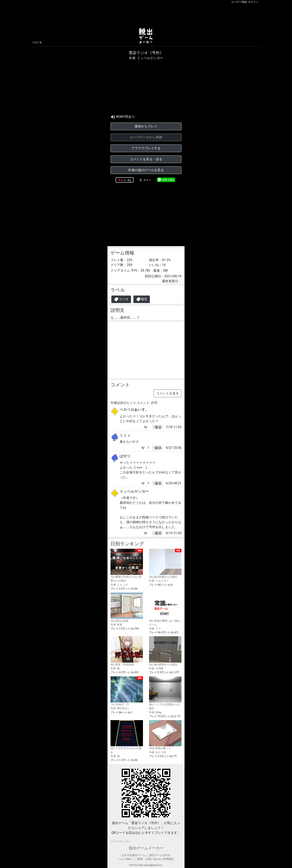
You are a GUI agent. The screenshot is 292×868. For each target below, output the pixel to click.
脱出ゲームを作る (160, 855)
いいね (126, 180)
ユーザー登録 (239, 2)
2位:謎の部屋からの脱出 (165, 564)
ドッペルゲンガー (134, 491)
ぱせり (125, 456)
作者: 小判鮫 (156, 668)
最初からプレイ (146, 126)
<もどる (37, 42)
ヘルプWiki (125, 859)
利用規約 (169, 859)
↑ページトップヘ (120, 841)
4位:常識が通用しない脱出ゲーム (165, 609)
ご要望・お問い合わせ (148, 859)
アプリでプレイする (146, 148)
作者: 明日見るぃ (120, 708)
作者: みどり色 (158, 752)
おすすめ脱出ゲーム (134, 855)
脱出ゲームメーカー (146, 848)
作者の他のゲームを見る (146, 170)
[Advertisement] (146, 15)
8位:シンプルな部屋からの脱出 (165, 693)
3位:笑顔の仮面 (127, 607)
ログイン (253, 2)
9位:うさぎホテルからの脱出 (127, 737)
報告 (142, 299)
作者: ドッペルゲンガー (146, 58)
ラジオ (121, 299)
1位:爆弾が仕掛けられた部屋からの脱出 (127, 566)
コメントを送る (167, 393)
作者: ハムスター (159, 581)
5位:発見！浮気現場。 (127, 651)
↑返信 (157, 427)
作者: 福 (115, 756)
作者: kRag (155, 712)
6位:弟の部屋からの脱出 (165, 651)
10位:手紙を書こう (165, 735)
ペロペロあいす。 (134, 409)
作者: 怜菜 (116, 625)
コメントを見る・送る (146, 159)
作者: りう (155, 628)
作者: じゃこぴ (119, 585)
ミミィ (125, 435)
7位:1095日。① (127, 691)
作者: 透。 (116, 668)
